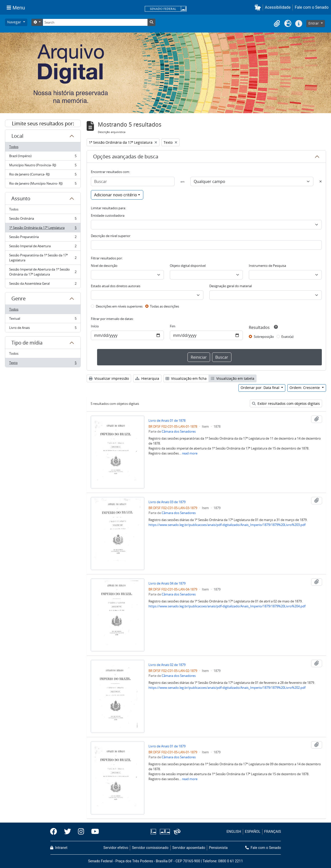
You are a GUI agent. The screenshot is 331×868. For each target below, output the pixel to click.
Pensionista (218, 848)
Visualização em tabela (233, 378)
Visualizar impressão (109, 378)
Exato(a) (287, 337)
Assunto (21, 198)
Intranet (59, 848)
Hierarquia (147, 378)
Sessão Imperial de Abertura (43, 247)
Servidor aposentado (189, 848)
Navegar (15, 22)
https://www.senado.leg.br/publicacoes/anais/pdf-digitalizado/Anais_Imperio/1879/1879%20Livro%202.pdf (227, 688)
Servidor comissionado (150, 848)
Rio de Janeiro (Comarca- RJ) (43, 175)
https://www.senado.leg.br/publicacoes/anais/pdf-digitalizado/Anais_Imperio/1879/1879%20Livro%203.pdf (227, 525)
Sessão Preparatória (43, 238)
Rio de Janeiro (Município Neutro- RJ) (43, 184)
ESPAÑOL (253, 832)
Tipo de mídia (27, 343)
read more (190, 453)
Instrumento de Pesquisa (267, 266)
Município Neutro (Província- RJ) (43, 166)
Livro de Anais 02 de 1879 (167, 665)
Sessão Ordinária (43, 220)
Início (95, 326)
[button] (259, 7)
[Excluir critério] (321, 181)
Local (17, 136)
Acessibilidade (278, 7)
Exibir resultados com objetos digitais (286, 403)
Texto (43, 364)
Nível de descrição (104, 266)
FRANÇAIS (273, 832)
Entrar (314, 23)
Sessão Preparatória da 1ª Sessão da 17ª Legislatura (43, 258)
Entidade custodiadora (108, 215)
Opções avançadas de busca (126, 156)
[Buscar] (133, 181)
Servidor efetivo (116, 848)
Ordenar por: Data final (260, 388)
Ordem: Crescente (305, 388)
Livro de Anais (43, 329)
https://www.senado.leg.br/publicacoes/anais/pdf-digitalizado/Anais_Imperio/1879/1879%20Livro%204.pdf (227, 606)
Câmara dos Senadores (179, 431)
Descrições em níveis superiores (119, 306)
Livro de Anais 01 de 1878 (167, 420)
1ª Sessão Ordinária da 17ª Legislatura (43, 229)
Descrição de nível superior (111, 236)
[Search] (95, 22)
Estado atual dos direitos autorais (116, 286)
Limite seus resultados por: (43, 123)
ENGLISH (234, 832)
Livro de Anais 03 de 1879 (167, 502)
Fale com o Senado (312, 7)
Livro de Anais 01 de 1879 (167, 746)
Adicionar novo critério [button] (116, 195)
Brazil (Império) (43, 157)
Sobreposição (264, 337)
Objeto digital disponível (188, 266)
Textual (43, 320)
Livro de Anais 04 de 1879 (167, 583)
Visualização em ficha (186, 378)
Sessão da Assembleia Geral (43, 284)
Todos (14, 147)
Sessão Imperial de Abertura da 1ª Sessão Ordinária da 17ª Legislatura (43, 272)
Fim (173, 326)
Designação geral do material (231, 286)
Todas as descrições (165, 306)
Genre (18, 298)
